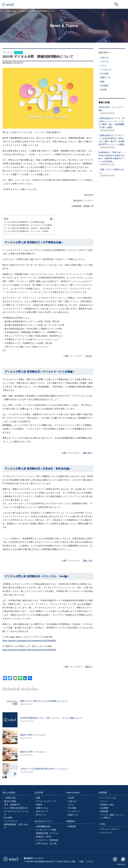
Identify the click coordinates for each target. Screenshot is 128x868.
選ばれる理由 (10, 801)
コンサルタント (11, 821)
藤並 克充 (87, 453)
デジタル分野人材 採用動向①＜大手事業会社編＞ (25, 222)
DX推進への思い (107, 805)
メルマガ (104, 62)
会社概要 (104, 808)
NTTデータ (41, 815)
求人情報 (8, 818)
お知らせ (18, 53)
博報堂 (39, 805)
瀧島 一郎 (87, 561)
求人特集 (104, 74)
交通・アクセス (86, 862)
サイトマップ (106, 833)
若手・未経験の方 (12, 805)
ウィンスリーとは (108, 798)
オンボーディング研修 (46, 830)
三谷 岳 (88, 356)
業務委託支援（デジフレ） (48, 833)
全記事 (103, 90)
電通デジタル (42, 808)
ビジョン (104, 801)
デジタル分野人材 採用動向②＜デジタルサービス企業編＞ (28, 225)
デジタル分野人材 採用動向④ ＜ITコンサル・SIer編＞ (27, 231)
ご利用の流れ (10, 798)
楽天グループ (42, 811)
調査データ (105, 78)
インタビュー (106, 70)
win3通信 (105, 86)
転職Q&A (72, 826)
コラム (103, 66)
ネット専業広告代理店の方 (16, 808)
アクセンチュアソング (46, 801)
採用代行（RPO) (44, 837)
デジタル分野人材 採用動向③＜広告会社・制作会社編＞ (28, 228)
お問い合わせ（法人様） (47, 843)
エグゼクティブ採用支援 (47, 840)
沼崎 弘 (88, 667)
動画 (102, 82)
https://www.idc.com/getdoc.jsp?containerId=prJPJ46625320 (29, 650)
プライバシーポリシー (110, 829)
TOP (2, 11)
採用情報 (104, 811)
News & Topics (12, 11)
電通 (38, 798)
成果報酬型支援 (43, 826)
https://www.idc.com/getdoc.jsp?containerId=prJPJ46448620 (29, 641)
